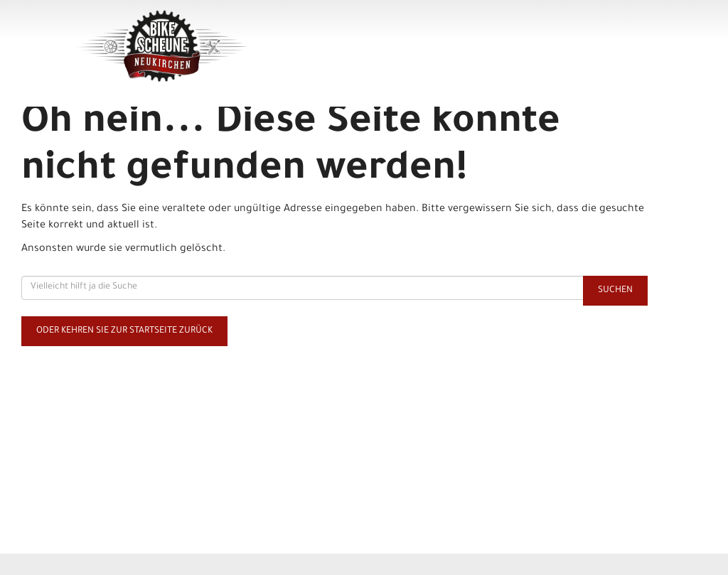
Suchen (615, 291)
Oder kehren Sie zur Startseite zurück (124, 331)
